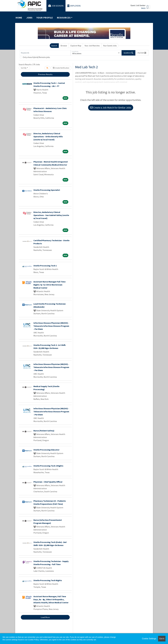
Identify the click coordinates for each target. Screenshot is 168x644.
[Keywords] (45, 53)
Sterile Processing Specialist (47, 190)
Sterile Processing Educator (46, 450)
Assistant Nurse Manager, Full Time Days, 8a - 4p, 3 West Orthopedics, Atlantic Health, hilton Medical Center (51, 599)
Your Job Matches (92, 46)
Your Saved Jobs (110, 46)
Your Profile (45, 18)
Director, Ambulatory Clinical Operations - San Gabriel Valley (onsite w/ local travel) (51, 215)
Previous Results (45, 74)
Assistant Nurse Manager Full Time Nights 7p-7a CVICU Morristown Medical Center (49, 285)
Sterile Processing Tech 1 (45, 266)
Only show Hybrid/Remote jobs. (36, 57)
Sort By (24, 68)
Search (54, 46)
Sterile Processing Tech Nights (48, 580)
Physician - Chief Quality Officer (48, 482)
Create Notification (61, 68)
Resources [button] (64, 18)
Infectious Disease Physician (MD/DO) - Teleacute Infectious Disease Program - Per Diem (51, 326)
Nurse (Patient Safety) (44, 431)
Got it (162, 639)
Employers (74, 6)
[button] (142, 53)
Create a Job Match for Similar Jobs (111, 108)
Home (19, 18)
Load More (45, 617)
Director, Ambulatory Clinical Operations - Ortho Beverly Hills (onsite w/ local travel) (48, 136)
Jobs (29, 18)
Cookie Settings (149, 639)
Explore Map (76, 46)
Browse (64, 46)
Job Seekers (56, 6)
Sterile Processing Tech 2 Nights (48, 466)
